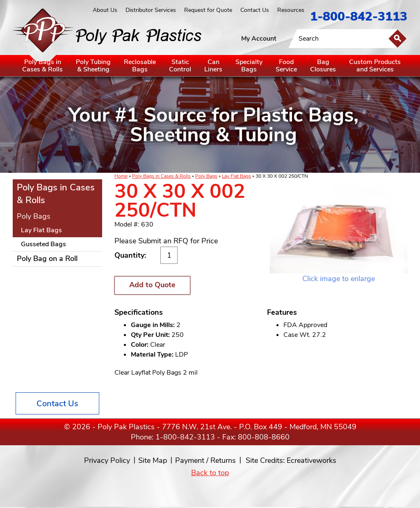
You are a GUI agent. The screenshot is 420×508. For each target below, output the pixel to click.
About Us (105, 10)
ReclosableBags (140, 66)
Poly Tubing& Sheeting (93, 66)
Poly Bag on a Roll (47, 259)
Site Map (153, 460)
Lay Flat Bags (236, 176)
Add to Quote (152, 285)
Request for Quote (208, 10)
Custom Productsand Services (375, 66)
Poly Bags (206, 176)
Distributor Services (151, 10)
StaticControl (180, 66)
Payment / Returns (205, 460)
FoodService (286, 66)
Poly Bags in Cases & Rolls (161, 176)
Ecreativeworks (312, 460)
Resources (291, 10)
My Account (259, 39)
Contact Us (255, 10)
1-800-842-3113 (359, 17)
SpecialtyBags (249, 66)
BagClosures (323, 66)
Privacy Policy (107, 460)
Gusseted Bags (43, 244)
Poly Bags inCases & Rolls (42, 66)
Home (121, 176)
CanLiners (213, 66)
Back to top (210, 473)
